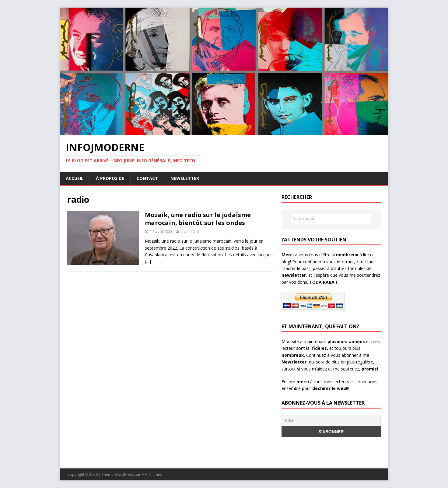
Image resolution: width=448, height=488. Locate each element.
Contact (147, 178)
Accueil (75, 178)
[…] (148, 261)
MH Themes (152, 474)
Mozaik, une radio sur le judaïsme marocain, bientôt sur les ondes (198, 219)
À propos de (110, 178)
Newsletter (185, 178)
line (184, 231)
